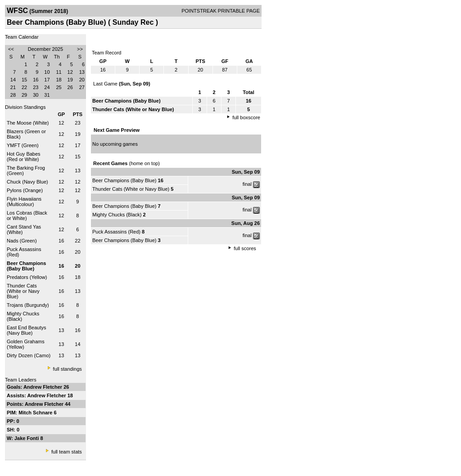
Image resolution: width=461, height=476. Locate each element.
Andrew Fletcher (43, 387)
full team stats (67, 452)
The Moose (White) (28, 123)
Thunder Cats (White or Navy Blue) (23, 291)
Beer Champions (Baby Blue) (124, 180)
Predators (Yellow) (27, 277)
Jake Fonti (27, 438)
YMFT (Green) (23, 145)
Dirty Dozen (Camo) (29, 355)
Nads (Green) (22, 241)
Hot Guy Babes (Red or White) (24, 157)
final (247, 184)
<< (11, 49)
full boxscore (246, 117)
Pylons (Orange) (25, 190)
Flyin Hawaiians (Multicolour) (24, 202)
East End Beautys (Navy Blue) (26, 330)
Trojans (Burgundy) (28, 305)
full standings (68, 369)
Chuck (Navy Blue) (27, 182)
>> (80, 49)
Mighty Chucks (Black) (117, 215)
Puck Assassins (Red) (116, 232)
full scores (245, 248)
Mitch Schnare (36, 413)
